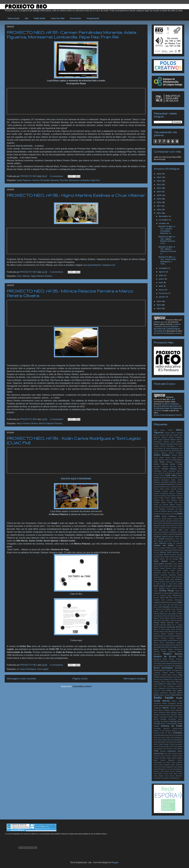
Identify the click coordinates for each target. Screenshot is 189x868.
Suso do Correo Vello (162, 737)
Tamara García (167, 740)
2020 (159, 195)
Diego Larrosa (166, 525)
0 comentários (57, 176)
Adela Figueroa (24, 180)
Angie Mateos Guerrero (163, 460)
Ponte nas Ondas (174, 690)
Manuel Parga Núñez (162, 618)
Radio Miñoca (177, 695)
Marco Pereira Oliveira (27, 423)
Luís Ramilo (166, 609)
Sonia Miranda (159, 735)
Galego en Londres (175, 543)
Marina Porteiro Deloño (164, 638)
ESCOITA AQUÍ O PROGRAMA (76, 479)
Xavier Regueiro (168, 760)
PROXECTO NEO (29, 176)
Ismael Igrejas (166, 568)
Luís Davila (175, 607)
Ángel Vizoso (177, 457)
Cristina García (165, 514)
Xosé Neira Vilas (176, 774)
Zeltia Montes (175, 778)
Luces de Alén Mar (170, 605)
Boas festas (166, 484)
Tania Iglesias (177, 740)
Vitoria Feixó (177, 753)
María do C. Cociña (175, 625)
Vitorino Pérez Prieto (162, 756)
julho (162, 275)
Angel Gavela (165, 457)
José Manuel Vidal (161, 579)
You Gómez (165, 778)
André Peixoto (177, 451)
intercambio (159, 564)
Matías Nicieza (170, 645)
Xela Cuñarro (177, 762)
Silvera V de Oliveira (162, 731)
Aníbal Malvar (177, 460)
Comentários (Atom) (82, 686)
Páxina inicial (13, 18)
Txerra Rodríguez (168, 751)
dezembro (164, 216)
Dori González (172, 528)
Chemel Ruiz (159, 500)
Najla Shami (162, 663)
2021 (159, 192)
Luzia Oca (163, 611)
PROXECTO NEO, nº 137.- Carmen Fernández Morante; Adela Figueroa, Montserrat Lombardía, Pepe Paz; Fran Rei (72, 35)
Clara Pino (178, 502)
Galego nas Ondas (164, 545)
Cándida (161, 487)
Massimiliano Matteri (174, 643)
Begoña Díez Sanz (160, 478)
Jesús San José (169, 573)
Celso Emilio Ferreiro (174, 496)
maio (161, 282)
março (162, 290)
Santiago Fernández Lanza (171, 719)
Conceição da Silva (174, 509)
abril (161, 286)
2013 (159, 305)
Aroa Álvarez (168, 473)
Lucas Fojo (158, 605)
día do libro (158, 523)
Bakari (180, 475)
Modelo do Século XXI (168, 656)
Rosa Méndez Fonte (175, 715)
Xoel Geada (178, 767)
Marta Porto (159, 643)
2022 (159, 188)
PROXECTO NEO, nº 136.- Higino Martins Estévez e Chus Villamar (76, 195)
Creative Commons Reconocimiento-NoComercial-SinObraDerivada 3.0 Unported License (168, 407)
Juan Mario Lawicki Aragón (168, 585)
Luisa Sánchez (177, 609)
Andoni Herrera (166, 451)
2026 (159, 174)
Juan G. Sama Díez (170, 584)
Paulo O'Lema (177, 684)
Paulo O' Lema (165, 684)
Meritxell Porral (167, 647)
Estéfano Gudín (173, 536)
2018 (159, 202)
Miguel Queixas (160, 649)
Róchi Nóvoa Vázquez (162, 710)
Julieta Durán (177, 586)
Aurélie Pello (159, 475)
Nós (27, 18)
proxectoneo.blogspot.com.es (168, 333)
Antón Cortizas (161, 464)
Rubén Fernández (161, 717)
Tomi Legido (43, 669)
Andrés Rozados (162, 455)
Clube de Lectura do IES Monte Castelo (168, 507)
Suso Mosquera (177, 737)
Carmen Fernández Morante (45, 180)
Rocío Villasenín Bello (162, 712)
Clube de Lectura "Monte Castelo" (168, 504)
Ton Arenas (158, 749)
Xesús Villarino (176, 765)
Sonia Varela (169, 735)
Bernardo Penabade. (169, 482)
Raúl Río (168, 706)
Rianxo (166, 708)
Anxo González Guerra (173, 471)
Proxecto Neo (172, 320)
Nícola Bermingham (175, 666)
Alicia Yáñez (158, 448)
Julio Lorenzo (172, 588)
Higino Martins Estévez (42, 276)
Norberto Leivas (160, 675)
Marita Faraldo (168, 640)
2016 (159, 210)
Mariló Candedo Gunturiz (172, 634)
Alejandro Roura (172, 444)
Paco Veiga (174, 679)
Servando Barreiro (162, 728)
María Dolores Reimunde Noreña (168, 627)
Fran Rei (64, 180)
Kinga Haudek (174, 593)
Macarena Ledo (166, 614)
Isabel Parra (158, 566)
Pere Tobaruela (160, 688)
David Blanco (167, 519)
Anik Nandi (159, 462)
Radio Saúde (40, 18)
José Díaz (166, 577)
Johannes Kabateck (168, 575)
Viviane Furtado (160, 758)
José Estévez (177, 577)
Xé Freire (167, 762)
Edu (161, 530)
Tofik (171, 746)
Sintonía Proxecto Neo (164, 398)
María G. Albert (160, 629)
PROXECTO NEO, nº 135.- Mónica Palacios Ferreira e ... (167, 250)
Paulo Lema (166, 682)
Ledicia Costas (160, 602)
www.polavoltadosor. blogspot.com (99, 265)
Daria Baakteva (169, 516)
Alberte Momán (170, 439)
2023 (159, 184)
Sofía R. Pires (166, 733)
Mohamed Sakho (160, 659)
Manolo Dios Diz (164, 616)
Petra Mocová (172, 688)
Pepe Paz (95, 180)
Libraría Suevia (172, 602)
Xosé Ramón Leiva (161, 776)
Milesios (157, 652)
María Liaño (164, 631)
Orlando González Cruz (168, 677)
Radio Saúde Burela (168, 699)
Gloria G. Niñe (177, 548)
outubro (163, 223)
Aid (167, 435)
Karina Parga (167, 590)
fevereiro (164, 293)
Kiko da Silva (163, 593)
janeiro (162, 297)
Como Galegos (160, 509)
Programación (93, 18)
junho (162, 279)
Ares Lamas (158, 473)
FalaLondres (170, 539)
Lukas (156, 611)
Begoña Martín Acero (175, 478)
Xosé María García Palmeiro (171, 771)
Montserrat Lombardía (79, 180)
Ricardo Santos (176, 708)
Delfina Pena (177, 521)
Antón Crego (176, 464)
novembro (164, 220)
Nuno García (172, 675)
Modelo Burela (161, 322)
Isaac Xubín (178, 564)
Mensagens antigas (135, 679)
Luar (180, 602)
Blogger (115, 862)
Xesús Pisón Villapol (162, 765)
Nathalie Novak (172, 663)
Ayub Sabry (171, 475)
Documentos (76, 18)
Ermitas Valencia (169, 534)
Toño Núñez (178, 749)
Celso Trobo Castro (162, 498)
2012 (159, 308)
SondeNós (178, 733)
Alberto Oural (169, 442)
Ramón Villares (159, 706)
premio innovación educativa (165, 693)
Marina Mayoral (177, 636)
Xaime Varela (171, 758)
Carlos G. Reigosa (171, 487)
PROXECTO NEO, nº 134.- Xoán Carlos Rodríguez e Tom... (167, 260)
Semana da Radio (172, 726)
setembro (164, 268)
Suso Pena (158, 740)
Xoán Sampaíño (168, 767)
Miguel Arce (178, 647)
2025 (159, 177)
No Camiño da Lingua (171, 670)
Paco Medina (164, 679)
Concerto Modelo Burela (163, 511)
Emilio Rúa (158, 534)
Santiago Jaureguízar (162, 721)
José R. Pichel (170, 581)
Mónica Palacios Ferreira (50, 423)
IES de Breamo (172, 559)
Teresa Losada (163, 746)
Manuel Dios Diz (176, 616)
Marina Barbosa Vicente (162, 636)
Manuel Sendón (176, 618)
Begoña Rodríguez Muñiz (165, 480)
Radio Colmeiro (165, 695)
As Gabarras (178, 473)
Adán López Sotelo (163, 430)
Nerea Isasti (164, 666)
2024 (159, 181)
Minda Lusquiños (169, 652)
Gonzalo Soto (159, 550)
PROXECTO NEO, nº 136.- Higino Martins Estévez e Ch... (167, 240)
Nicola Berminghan (163, 668)
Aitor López (158, 439)
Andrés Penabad (175, 453)
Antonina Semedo (161, 466)
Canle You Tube (58, 18)
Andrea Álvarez (160, 453)
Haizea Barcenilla (171, 550)
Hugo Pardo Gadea (172, 557)
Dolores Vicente (160, 528)
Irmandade (169, 564)
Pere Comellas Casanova (172, 686)
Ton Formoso (168, 749)
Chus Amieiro (171, 500)
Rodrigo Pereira (160, 715)
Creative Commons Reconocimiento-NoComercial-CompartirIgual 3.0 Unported (167, 328)
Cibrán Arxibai (167, 502)
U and (172, 399)
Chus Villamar (23, 276)
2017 (159, 206)
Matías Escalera (159, 645)
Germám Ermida (165, 548)
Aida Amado (174, 435)
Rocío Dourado (177, 710)
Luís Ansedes (164, 607)
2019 (159, 199)
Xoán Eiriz (158, 767)
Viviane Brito (177, 756)
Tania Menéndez (160, 742)
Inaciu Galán (176, 561)
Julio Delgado (159, 588)
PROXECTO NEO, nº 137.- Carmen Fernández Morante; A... (167, 230)
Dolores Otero (177, 525)
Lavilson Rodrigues (174, 600)
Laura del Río (166, 597)
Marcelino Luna (159, 620)
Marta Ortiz (178, 640)
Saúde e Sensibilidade (169, 724)
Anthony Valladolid (174, 462)
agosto (162, 272)
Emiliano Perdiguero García (172, 532)
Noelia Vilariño (176, 673)
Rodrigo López (177, 712)
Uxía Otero (168, 753)
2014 (159, 301)
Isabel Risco (168, 566)
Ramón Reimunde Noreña (172, 703)
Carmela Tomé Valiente (172, 491)
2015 (159, 213)
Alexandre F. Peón (175, 446)
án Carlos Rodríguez (26, 669)
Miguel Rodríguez (175, 649)
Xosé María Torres (161, 774)
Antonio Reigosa (169, 469)
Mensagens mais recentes (22, 679)
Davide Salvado (166, 521)
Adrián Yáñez (170, 433)
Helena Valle (166, 552)
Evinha (162, 539)
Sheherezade (177, 728)
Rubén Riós (173, 717)
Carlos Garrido (171, 489)
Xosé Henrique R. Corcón (163, 769)
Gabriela (163, 543)
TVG (156, 751)
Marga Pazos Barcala (164, 622)
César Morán (177, 498)
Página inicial (80, 679)
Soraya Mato (178, 735)
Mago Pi (175, 614)
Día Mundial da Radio (170, 523)
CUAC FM (174, 514)
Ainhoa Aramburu (175, 437)
